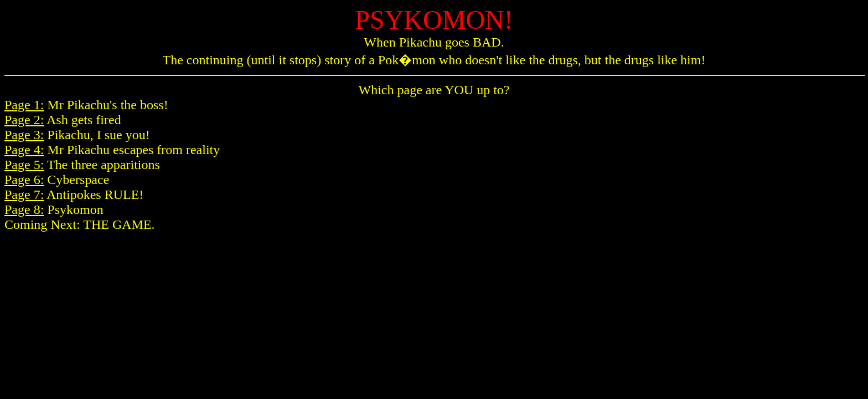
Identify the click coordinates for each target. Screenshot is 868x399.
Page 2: (24, 120)
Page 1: (24, 105)
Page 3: (24, 135)
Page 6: (24, 180)
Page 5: (24, 165)
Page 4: (24, 150)
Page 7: (24, 195)
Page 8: (24, 209)
